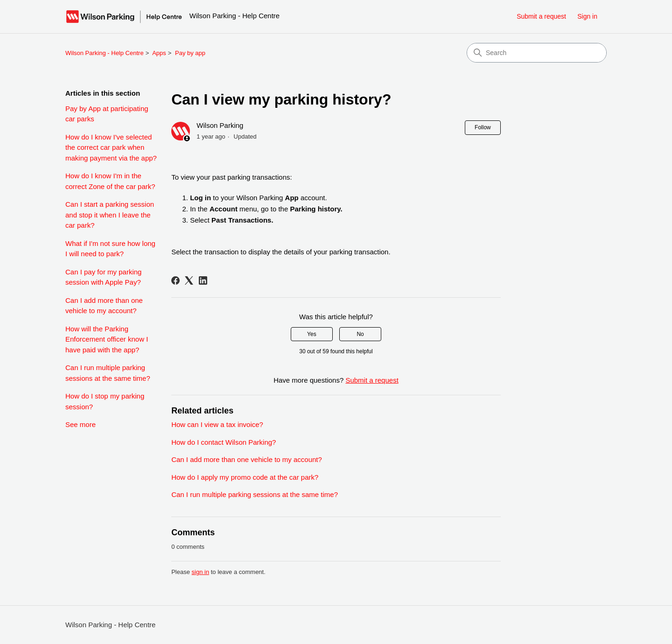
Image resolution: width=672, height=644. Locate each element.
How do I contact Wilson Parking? (224, 442)
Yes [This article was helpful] (312, 334)
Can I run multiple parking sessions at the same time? (108, 373)
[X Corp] (189, 280)
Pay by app (190, 53)
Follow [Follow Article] (483, 127)
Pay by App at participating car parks (107, 114)
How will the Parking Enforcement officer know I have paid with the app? (107, 339)
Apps (159, 53)
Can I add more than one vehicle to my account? (104, 306)
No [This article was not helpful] (360, 334)
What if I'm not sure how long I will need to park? (110, 249)
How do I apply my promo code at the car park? (245, 477)
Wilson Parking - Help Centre (105, 53)
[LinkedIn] (203, 280)
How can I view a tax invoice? (217, 424)
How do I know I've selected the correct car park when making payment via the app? (111, 147)
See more (80, 424)
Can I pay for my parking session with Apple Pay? (103, 277)
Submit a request (541, 16)
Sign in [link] (587, 16)
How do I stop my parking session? (105, 401)
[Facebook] (175, 280)
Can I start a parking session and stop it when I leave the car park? (110, 215)
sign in (201, 572)
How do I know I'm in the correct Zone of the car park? (110, 181)
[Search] (537, 53)
